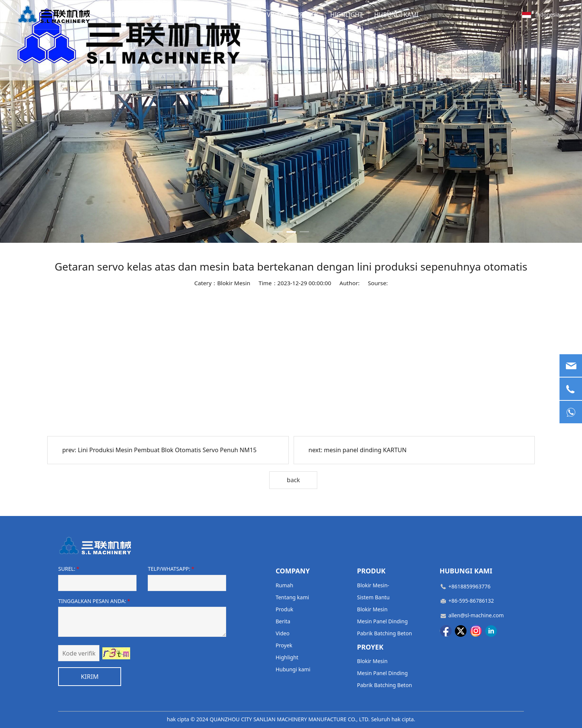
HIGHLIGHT (328, 14)
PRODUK (203, 14)
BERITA (234, 14)
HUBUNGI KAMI (373, 14)
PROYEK (292, 14)
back (293, 480)
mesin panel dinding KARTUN (365, 450)
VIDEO (262, 14)
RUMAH (122, 14)
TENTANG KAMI (162, 14)
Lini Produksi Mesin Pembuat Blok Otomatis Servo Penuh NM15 (167, 450)
